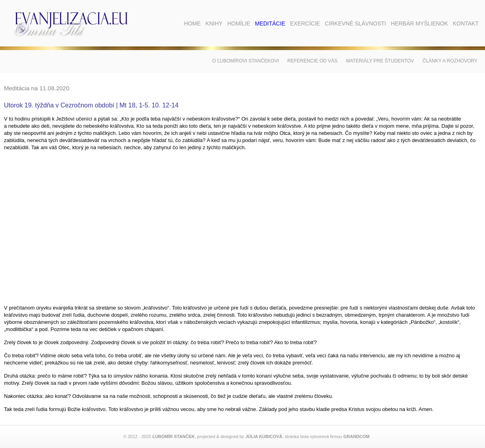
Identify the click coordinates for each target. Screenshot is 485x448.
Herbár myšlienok (419, 23)
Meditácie (270, 23)
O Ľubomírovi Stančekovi (246, 61)
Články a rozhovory (450, 61)
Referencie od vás (312, 61)
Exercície (305, 23)
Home (192, 23)
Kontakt (466, 23)
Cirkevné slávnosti (355, 23)
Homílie (239, 23)
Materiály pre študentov (380, 61)
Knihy (214, 23)
